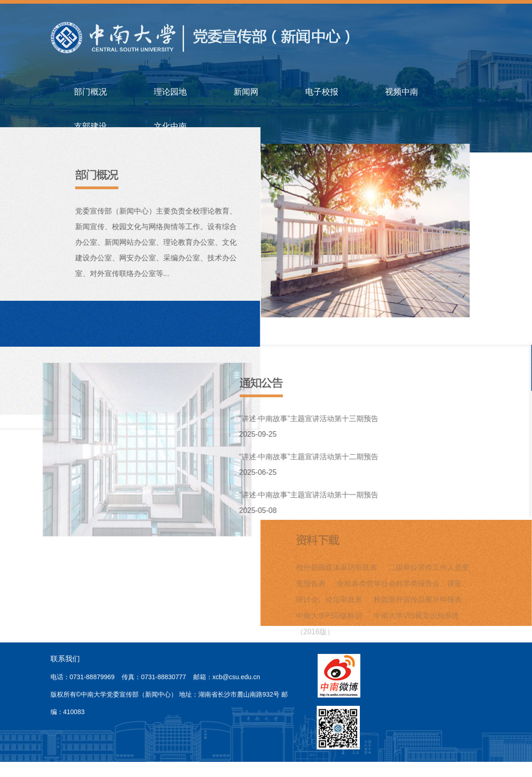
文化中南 (170, 126)
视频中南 (402, 92)
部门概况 (90, 92)
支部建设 (90, 126)
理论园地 (170, 92)
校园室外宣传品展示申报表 (418, 598)
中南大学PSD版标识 (329, 614)
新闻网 (246, 92)
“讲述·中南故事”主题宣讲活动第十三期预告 (309, 419)
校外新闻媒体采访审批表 (336, 566)
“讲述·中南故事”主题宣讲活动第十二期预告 (309, 457)
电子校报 (322, 92)
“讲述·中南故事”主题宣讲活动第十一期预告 (309, 495)
